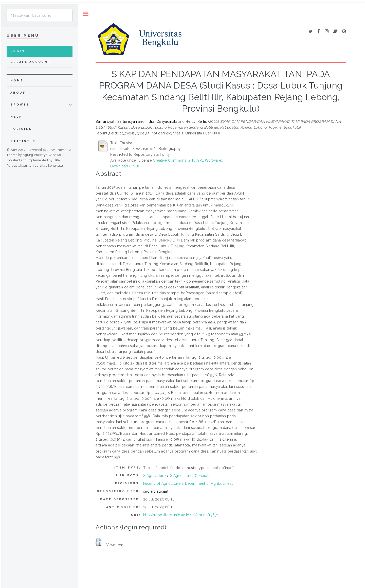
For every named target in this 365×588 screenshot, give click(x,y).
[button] (98, 542)
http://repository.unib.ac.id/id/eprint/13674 (181, 515)
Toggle (86, 14)
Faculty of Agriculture (162, 483)
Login (18, 51)
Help (16, 117)
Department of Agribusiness (209, 483)
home (17, 81)
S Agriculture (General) (190, 476)
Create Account (31, 62)
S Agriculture (154, 476)
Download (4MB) (125, 166)
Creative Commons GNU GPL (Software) (188, 160)
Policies (21, 129)
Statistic (23, 141)
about (18, 93)
